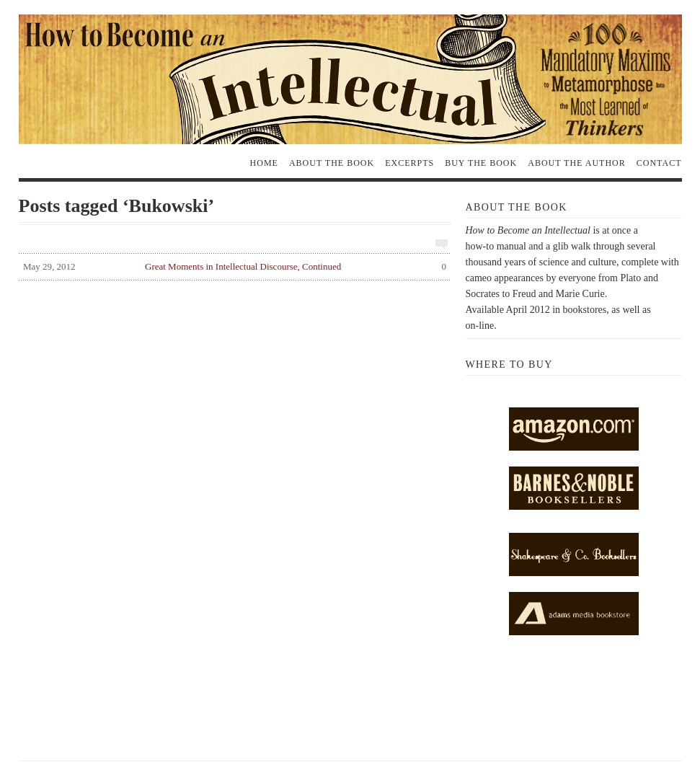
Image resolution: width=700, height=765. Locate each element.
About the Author (577, 163)
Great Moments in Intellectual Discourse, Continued (233, 269)
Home (264, 163)
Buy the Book (481, 163)
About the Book (332, 163)
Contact (659, 163)
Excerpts (409, 163)
